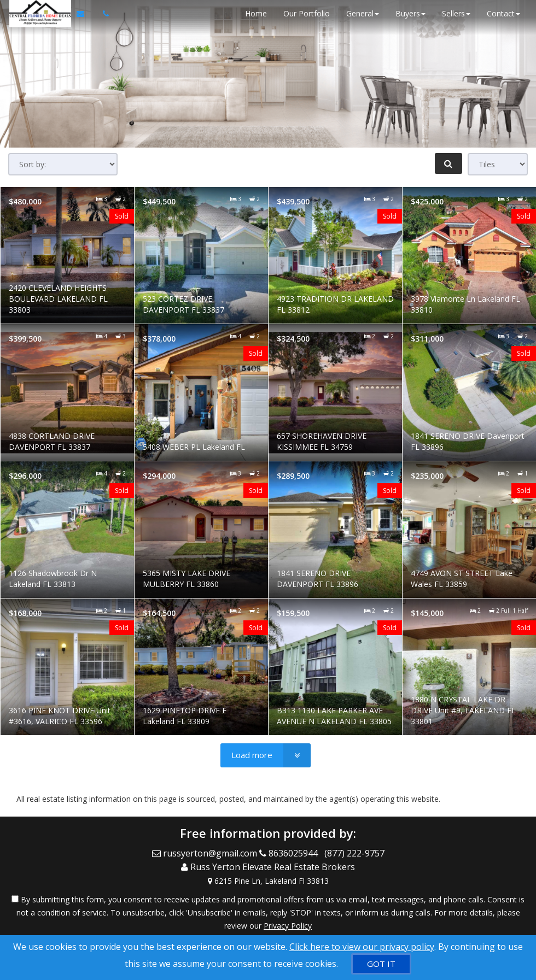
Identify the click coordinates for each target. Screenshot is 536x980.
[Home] (38, 14)
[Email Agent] (85, 14)
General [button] (362, 13)
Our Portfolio (306, 13)
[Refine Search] (448, 163)
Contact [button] (503, 13)
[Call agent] (102, 14)
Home (255, 13)
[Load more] (266, 755)
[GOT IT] (381, 964)
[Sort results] (63, 164)
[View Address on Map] (268, 878)
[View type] (498, 164)
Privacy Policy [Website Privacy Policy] (288, 923)
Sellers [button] (456, 13)
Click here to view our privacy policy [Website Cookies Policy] (362, 947)
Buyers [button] (410, 13)
